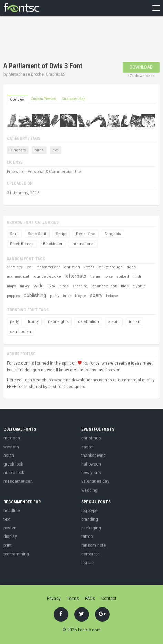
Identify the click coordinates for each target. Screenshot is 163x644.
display (10, 536)
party (14, 322)
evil (30, 267)
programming (16, 554)
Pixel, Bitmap (22, 244)
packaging (91, 528)
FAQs (90, 599)
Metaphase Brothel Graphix (34, 74)
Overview (17, 99)
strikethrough (110, 267)
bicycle (81, 296)
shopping (80, 286)
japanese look (104, 286)
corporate (90, 554)
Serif (14, 234)
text (7, 519)
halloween (91, 464)
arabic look (14, 473)
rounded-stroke (47, 277)
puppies (13, 296)
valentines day (95, 481)
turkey (25, 286)
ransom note (94, 545)
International (83, 244)
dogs (131, 267)
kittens (89, 267)
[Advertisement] (59, 40)
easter (88, 447)
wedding (89, 490)
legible (88, 563)
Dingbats (18, 150)
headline (12, 511)
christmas (91, 438)
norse (108, 277)
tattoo (87, 536)
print (8, 545)
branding (90, 519)
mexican (12, 438)
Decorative (86, 234)
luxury (33, 322)
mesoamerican (48, 267)
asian (9, 456)
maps (12, 286)
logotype (89, 511)
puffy (55, 296)
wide (39, 286)
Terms (73, 599)
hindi (137, 277)
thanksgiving (94, 456)
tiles (125, 286)
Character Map (74, 99)
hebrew (112, 296)
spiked (123, 277)
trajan (95, 277)
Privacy (54, 599)
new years (91, 473)
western (11, 447)
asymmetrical (18, 277)
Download (141, 67)
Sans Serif (37, 234)
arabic (114, 322)
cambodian (21, 332)
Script (61, 234)
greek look (13, 464)
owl (55, 150)
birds (39, 150)
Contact (109, 599)
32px (52, 286)
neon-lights (58, 322)
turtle (67, 296)
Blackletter (53, 244)
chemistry (15, 267)
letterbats (76, 276)
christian (72, 267)
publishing (35, 295)
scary (96, 295)
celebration (88, 322)
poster (9, 528)
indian (135, 322)
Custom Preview (43, 99)
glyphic (139, 286)
